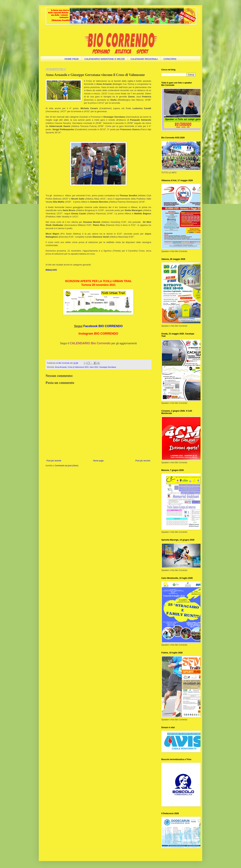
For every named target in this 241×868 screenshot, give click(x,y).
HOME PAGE (72, 59)
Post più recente (54, 461)
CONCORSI (170, 59)
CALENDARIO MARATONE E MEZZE (105, 59)
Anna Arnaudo (61, 367)
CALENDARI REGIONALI (144, 59)
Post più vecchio (143, 461)
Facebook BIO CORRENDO (103, 326)
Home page (98, 461)
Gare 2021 (94, 367)
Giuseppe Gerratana (108, 367)
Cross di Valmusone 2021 (78, 367)
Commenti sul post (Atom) (66, 466)
